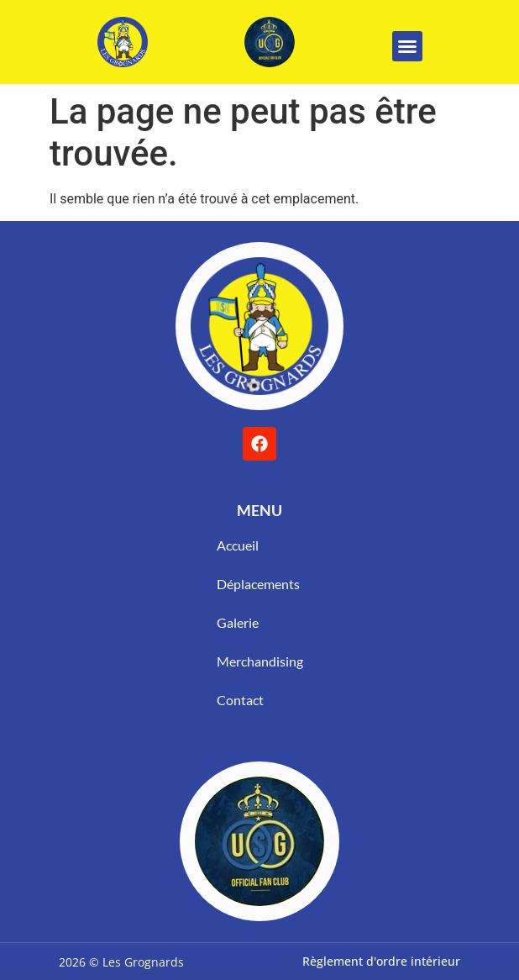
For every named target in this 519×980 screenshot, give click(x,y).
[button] (407, 46)
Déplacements (258, 584)
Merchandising (260, 661)
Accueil (238, 545)
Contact (240, 700)
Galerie (238, 622)
